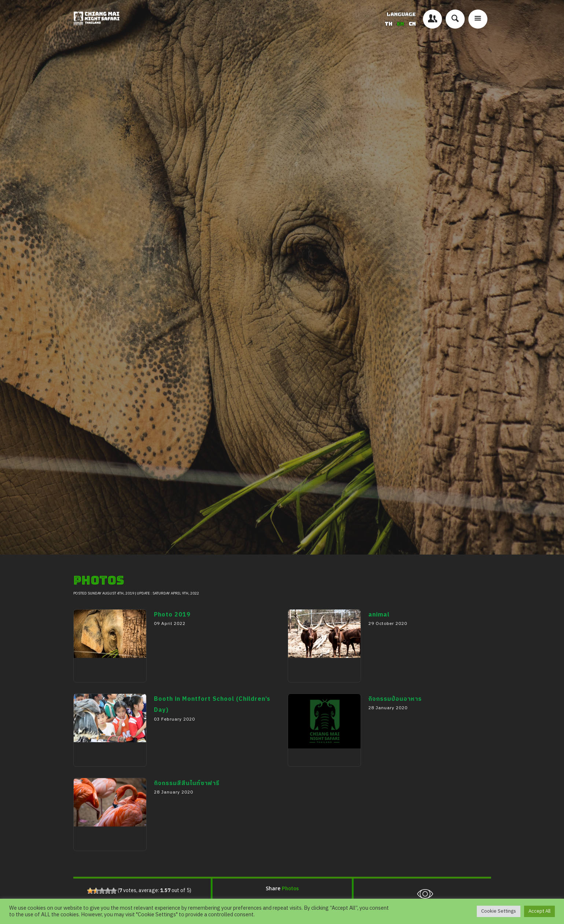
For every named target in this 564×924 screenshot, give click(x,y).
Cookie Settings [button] (499, 911)
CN (412, 24)
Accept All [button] (539, 911)
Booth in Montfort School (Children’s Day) (105, 784)
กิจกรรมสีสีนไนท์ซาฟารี (110, 857)
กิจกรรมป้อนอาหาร (318, 773)
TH (389, 24)
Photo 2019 (93, 688)
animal (300, 688)
